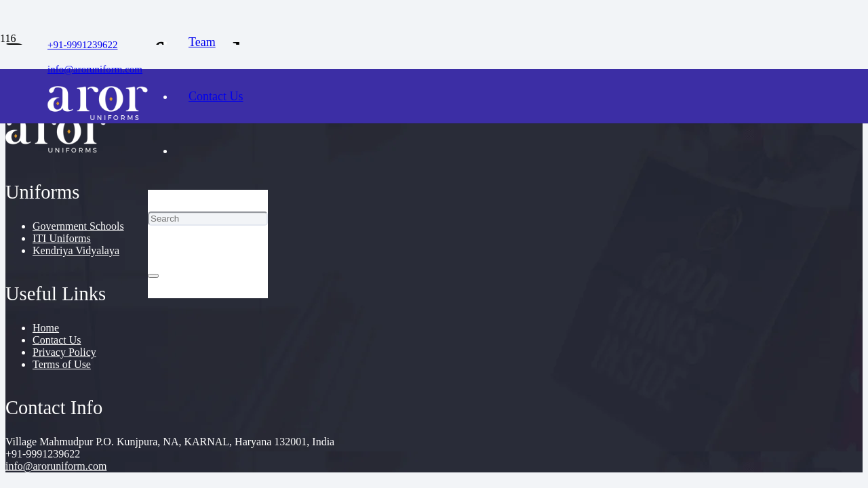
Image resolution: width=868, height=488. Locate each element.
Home (46, 328)
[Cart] (208, 325)
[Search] (208, 219)
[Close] (153, 276)
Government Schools (78, 226)
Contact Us (57, 340)
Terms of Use (62, 364)
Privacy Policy (64, 352)
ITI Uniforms (62, 238)
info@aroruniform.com (56, 466)
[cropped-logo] (98, 116)
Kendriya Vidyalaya (76, 250)
